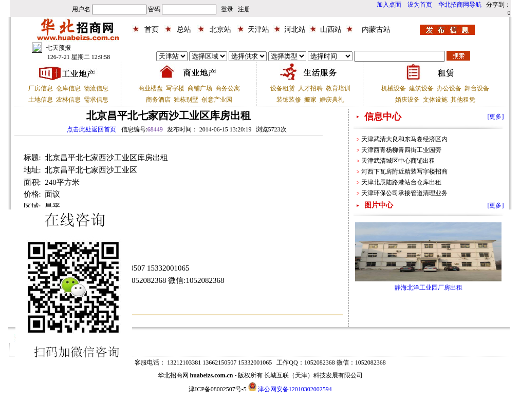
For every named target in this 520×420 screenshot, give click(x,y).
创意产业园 (217, 100)
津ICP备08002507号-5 (218, 389)
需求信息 (96, 100)
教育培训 (338, 88)
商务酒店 (158, 100)
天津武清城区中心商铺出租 (398, 161)
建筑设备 (421, 88)
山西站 (331, 30)
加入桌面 (389, 5)
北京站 (220, 30)
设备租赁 (283, 88)
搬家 (310, 100)
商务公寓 (228, 88)
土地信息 (41, 100)
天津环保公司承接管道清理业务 (404, 193)
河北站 (295, 30)
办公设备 (449, 88)
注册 (244, 9)
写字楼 (175, 88)
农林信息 (68, 100)
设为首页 (420, 5)
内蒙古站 (376, 30)
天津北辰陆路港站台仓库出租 (401, 182)
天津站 (258, 30)
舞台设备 (477, 88)
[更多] (496, 117)
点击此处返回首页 (91, 129)
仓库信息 (68, 88)
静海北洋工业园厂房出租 (429, 288)
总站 (184, 30)
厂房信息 (41, 88)
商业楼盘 (151, 88)
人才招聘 (310, 88)
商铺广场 (200, 88)
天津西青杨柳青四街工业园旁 (401, 150)
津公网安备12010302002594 (295, 389)
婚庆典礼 (332, 100)
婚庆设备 (407, 100)
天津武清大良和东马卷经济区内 (404, 139)
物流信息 (96, 88)
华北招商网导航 (460, 5)
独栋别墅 (186, 100)
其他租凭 (463, 100)
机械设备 (394, 88)
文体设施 (435, 100)
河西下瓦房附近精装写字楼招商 (404, 171)
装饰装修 (289, 100)
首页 (152, 30)
